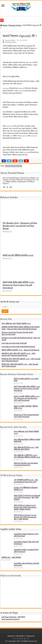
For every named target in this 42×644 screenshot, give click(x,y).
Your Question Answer (11, 619)
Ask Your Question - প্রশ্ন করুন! (13, 617)
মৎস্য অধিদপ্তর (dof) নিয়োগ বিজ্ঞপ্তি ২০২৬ (16, 324)
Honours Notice (15, 25)
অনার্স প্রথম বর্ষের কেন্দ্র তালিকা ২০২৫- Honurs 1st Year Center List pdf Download (19, 285)
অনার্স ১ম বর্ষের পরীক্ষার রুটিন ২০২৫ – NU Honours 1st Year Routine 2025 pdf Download (27, 398)
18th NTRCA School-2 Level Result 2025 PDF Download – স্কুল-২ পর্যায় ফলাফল (25, 517)
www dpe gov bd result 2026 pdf (14, 343)
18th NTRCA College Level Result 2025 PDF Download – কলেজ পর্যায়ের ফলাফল (25, 507)
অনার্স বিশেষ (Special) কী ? (14, 166)
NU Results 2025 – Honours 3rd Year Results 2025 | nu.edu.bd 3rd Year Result (20, 226)
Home (4, 25)
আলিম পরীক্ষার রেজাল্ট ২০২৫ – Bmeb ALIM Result (20, 350)
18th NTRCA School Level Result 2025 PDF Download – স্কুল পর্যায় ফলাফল (27, 498)
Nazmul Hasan (10, 40)
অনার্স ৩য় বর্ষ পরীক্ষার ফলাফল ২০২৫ (18, 255)
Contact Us (30, 636)
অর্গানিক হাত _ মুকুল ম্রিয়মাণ (11, 558)
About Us (11, 636)
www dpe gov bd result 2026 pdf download (18, 347)
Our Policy (20, 636)
